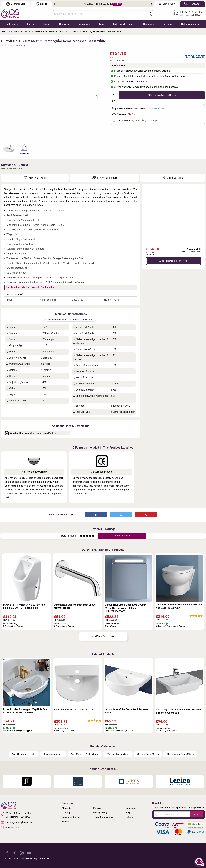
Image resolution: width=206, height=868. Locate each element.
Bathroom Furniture (124, 24)
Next (151, 4)
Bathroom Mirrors (191, 24)
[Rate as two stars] (82, 536)
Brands (41, 4)
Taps (101, 24)
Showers (64, 24)
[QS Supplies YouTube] (29, 853)
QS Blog (66, 813)
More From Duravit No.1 (103, 636)
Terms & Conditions (103, 817)
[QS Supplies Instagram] (22, 853)
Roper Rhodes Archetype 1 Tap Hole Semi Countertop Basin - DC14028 (26, 711)
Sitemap (66, 822)
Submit (197, 814)
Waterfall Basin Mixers (118, 754)
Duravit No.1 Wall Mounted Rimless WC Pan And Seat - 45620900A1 (179, 606)
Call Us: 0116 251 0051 (192, 12)
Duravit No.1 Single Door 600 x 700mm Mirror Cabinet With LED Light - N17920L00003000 (126, 608)
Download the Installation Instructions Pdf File (30, 433)
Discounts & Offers (71, 817)
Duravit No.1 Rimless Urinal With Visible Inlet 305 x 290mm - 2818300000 (24, 606)
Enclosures (84, 24)
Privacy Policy (100, 813)
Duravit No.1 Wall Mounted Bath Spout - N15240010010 (75, 606)
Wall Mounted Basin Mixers (85, 754)
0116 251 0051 (10, 828)
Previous (55, 4)
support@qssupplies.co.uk (17, 823)
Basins (47, 24)
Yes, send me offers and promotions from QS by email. (180, 808)
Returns (129, 817)
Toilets (30, 24)
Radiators (148, 24)
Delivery (97, 808)
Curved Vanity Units (53, 754)
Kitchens (167, 24)
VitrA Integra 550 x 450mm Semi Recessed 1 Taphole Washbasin (179, 711)
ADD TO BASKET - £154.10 (162, 95)
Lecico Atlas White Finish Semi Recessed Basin (127, 711)
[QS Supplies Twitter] (14, 853)
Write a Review (122, 536)
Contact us (131, 808)
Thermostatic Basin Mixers (180, 754)
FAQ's (128, 813)
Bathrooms (12, 24)
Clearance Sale (16, 4)
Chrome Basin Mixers (148, 754)
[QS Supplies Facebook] (7, 853)
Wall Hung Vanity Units (24, 754)
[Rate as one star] (81, 536)
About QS (66, 808)
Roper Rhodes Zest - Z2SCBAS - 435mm (76, 710)
